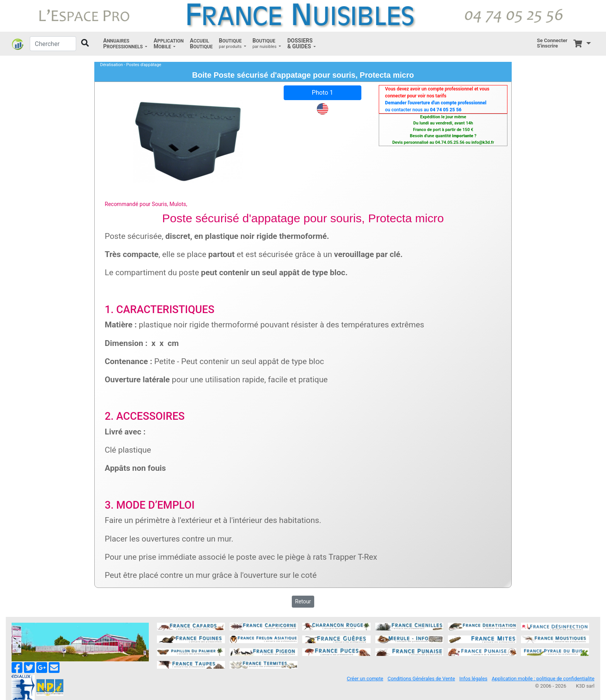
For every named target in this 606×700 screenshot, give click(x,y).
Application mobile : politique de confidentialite (543, 679)
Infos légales (473, 679)
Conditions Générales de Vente (421, 679)
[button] (125, 44)
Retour (303, 601)
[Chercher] (53, 44)
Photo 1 (323, 93)
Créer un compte (365, 679)
